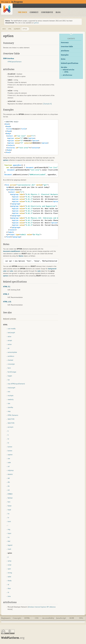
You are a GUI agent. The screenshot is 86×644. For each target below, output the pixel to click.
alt (9, 348)
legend (10, 545)
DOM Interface (9, 58)
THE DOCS (22, 12)
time (9, 596)
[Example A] (47, 104)
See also (64, 67)
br (8, 439)
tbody (10, 581)
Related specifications (70, 63)
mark (9, 549)
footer (10, 506)
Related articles (68, 70)
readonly (11, 399)
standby (10, 407)
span (9, 569)
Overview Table (67, 47)
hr (8, 518)
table (9, 577)
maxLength (11, 388)
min (9, 392)
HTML (66, 72)
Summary (65, 43)
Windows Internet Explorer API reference (42, 607)
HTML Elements (13, 415)
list (9, 380)
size (9, 403)
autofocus (11, 356)
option (25, 29)
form (9, 368)
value (9, 336)
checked (10, 360)
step (9, 411)
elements (17, 29)
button (10, 447)
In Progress (17, 2)
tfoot (9, 588)
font (9, 502)
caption (10, 455)
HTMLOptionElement (15, 62)
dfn (9, 482)
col (9, 466)
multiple (10, 396)
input (9, 533)
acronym (10, 427)
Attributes (65, 51)
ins (9, 537)
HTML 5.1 (7, 287)
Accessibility (48, 618)
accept (10, 340)
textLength (11, 333)
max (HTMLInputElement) (16, 384)
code (9, 462)
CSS (37, 618)
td (8, 584)
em (9, 490)
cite (9, 459)
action (10, 344)
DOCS (4, 29)
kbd (9, 541)
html (10, 29)
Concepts (17, 618)
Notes (63, 59)
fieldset (10, 498)
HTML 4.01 (7, 302)
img (9, 529)
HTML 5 (6, 294)
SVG (81, 618)
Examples (65, 55)
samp (9, 561)
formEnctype (12, 372)
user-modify (12, 329)
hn (9, 514)
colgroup (11, 470)
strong (10, 573)
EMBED (10, 494)
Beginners (6, 618)
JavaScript (61, 618)
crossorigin (11, 364)
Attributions (67, 75)
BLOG (58, 12)
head (9, 510)
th (8, 592)
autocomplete (12, 352)
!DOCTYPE (11, 419)
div (9, 486)
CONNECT (34, 12)
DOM (72, 618)
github (36, 23)
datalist (10, 474)
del (9, 478)
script (9, 565)
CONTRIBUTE (47, 12)
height (10, 376)
